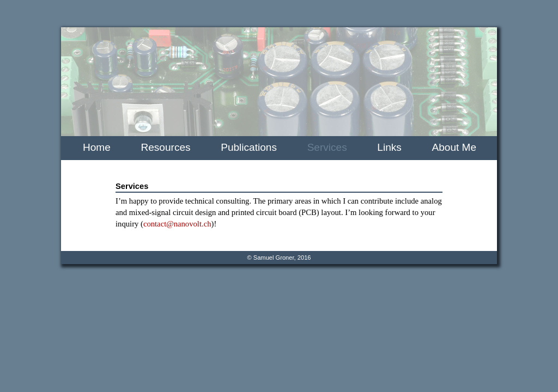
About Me (454, 147)
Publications (249, 147)
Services (327, 147)
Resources (166, 147)
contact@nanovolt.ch (177, 224)
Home (97, 147)
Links (389, 147)
